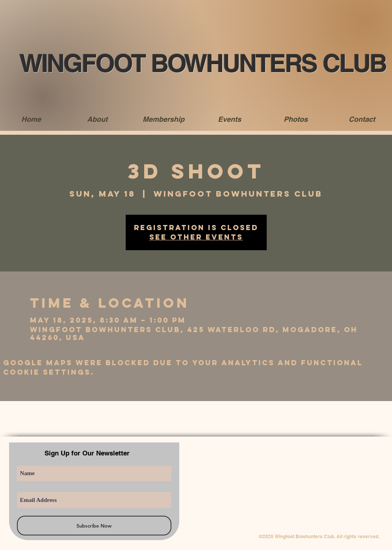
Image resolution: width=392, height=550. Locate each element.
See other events (196, 237)
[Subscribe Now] (94, 526)
